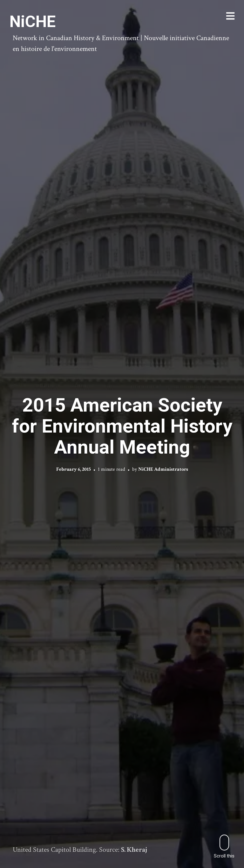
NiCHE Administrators (163, 469)
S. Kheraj (134, 850)
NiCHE (33, 22)
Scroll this (224, 847)
